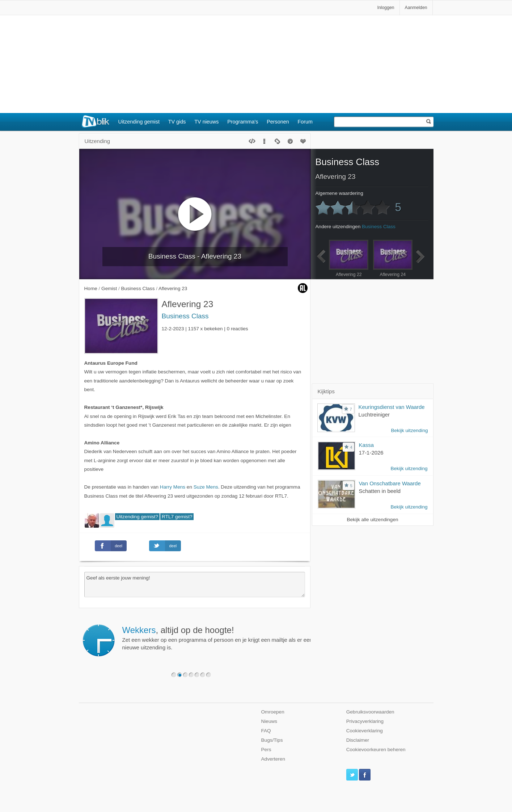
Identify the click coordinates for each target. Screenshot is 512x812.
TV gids (177, 122)
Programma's (243, 122)
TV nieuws (206, 122)
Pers (266, 750)
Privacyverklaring (365, 721)
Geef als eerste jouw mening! (195, 585)
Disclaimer (358, 740)
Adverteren (273, 759)
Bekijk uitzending (409, 430)
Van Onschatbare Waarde (390, 483)
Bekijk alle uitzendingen (372, 520)
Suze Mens (206, 487)
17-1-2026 (371, 453)
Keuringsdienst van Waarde (392, 407)
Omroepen (273, 712)
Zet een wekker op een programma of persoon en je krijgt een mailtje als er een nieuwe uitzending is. (217, 638)
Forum (305, 122)
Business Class (185, 316)
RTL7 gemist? (177, 517)
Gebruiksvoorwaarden (370, 712)
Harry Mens (173, 487)
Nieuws (269, 721)
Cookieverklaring (365, 731)
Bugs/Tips (272, 740)
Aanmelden (416, 8)
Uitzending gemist (139, 122)
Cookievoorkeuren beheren (376, 750)
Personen (278, 122)
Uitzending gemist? (137, 517)
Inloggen (386, 8)
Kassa (367, 445)
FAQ (266, 731)
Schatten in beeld (380, 491)
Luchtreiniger (374, 415)
